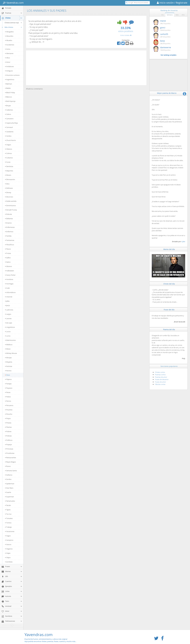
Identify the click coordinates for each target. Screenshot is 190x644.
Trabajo (8, 527)
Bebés (8, 88)
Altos (8, 58)
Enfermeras (10, 227)
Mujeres (9, 362)
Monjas (8, 358)
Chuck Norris (10, 140)
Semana (170, 15)
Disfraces (9, 188)
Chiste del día (169, 284)
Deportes (9, 171)
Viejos (8, 557)
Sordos (8, 479)
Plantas (8, 427)
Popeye (8, 444)
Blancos (9, 97)
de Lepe (9, 323)
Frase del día (169, 310)
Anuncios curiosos (12, 75)
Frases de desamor (162, 379)
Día (162, 15)
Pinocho (9, 414)
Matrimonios (10, 340)
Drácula (8, 214)
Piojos (8, 418)
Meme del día (169, 249)
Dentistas (9, 166)
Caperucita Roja (11, 123)
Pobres (8, 431)
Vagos (8, 536)
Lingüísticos (10, 327)
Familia (8, 236)
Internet (9, 297)
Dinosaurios (10, 179)
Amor (8, 62)
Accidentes (10, 45)
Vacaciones (10, 531)
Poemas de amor (161, 377)
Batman (9, 84)
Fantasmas (10, 240)
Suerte (8, 492)
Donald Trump (11, 210)
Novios (8, 371)
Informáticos (10, 292)
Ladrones (9, 310)
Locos (8, 331)
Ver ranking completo (168, 55)
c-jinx (183, 241)
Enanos (8, 223)
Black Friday (10, 92)
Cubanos (9, 158)
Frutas (8, 253)
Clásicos (9, 149)
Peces (8, 392)
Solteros (9, 475)
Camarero (9, 119)
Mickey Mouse (11, 353)
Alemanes (9, 53)
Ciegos (8, 145)
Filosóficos (10, 245)
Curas (8, 162)
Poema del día (169, 329)
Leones (8, 318)
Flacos (8, 249)
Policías (8, 436)
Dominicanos (11, 205)
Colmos (8, 153)
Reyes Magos (11, 462)
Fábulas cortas (160, 384)
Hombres (9, 279)
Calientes (9, 110)
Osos (8, 375)
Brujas (8, 106)
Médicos (9, 345)
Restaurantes (11, 458)
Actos (8, 49)
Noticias (9, 366)
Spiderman (10, 484)
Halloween (10, 271)
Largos (8, 314)
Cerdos (8, 136)
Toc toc (8, 514)
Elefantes (9, 219)
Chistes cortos (160, 372)
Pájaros (8, 379)
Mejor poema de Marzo (167, 93)
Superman (10, 497)
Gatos (8, 262)
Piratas (8, 423)
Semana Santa (11, 471)
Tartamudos (10, 501)
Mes (177, 15)
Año (183, 15)
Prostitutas (10, 453)
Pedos (8, 397)
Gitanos (9, 266)
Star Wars (9, 488)
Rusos (8, 466)
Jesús (8, 305)
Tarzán (8, 505)
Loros (8, 336)
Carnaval (9, 127)
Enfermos (9, 232)
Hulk (7, 288)
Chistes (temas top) (13, 23)
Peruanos (9, 405)
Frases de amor (160, 382)
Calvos (8, 114)
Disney (8, 192)
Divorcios (9, 197)
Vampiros (9, 540)
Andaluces (9, 66)
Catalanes (9, 132)
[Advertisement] (86, 68)
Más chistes (12, 27)
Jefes (7, 301)
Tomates (9, 518)
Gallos (8, 258)
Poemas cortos (160, 375)
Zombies (9, 562)
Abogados (9, 32)
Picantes (9, 410)
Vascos (8, 544)
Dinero (8, 175)
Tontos (8, 523)
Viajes (8, 553)
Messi (8, 349)
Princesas (9, 449)
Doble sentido (11, 201)
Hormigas (9, 284)
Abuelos (9, 40)
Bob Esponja (10, 101)
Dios (7, 184)
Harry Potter (10, 275)
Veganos (9, 549)
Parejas (8, 384)
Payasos (9, 388)
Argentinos (10, 79)
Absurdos (9, 36)
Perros (8, 401)
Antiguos (9, 71)
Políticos (9, 440)
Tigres (8, 510)
